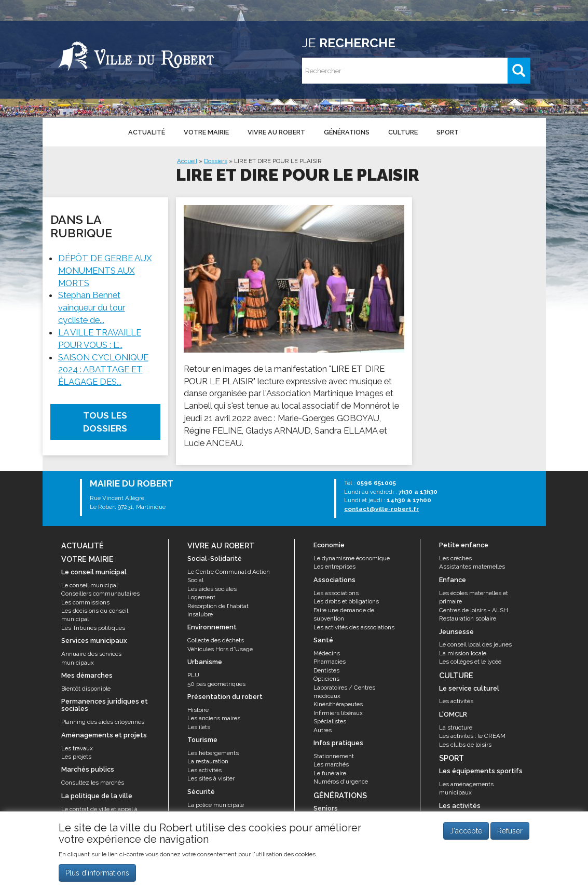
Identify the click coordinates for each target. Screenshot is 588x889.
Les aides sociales (212, 589)
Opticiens (326, 679)
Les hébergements (213, 753)
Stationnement (334, 756)
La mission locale (463, 653)
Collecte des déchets (216, 640)
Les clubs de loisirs (465, 745)
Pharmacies (330, 662)
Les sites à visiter (211, 778)
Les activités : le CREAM (472, 736)
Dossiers (216, 161)
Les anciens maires (214, 718)
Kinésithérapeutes (338, 704)
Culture (403, 132)
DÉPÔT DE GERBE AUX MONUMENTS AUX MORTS (105, 271)
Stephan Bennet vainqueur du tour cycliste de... (92, 307)
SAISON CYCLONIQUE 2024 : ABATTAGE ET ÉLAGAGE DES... (103, 370)
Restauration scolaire (468, 618)
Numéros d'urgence (341, 782)
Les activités (204, 770)
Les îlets (199, 727)
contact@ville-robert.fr (381, 509)
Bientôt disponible (86, 689)
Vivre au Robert (276, 132)
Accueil (187, 161)
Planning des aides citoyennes (103, 722)
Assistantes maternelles (472, 567)
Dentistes (326, 670)
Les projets (76, 757)
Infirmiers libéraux (338, 713)
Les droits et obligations (346, 601)
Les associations (336, 593)
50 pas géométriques (216, 684)
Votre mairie (206, 132)
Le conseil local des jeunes (475, 644)
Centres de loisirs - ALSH (474, 610)
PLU (193, 675)
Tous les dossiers (105, 422)
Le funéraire (330, 773)
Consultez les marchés (93, 783)
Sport (448, 132)
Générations (347, 132)
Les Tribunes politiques (93, 628)
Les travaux (77, 748)
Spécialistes (330, 721)
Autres (323, 730)
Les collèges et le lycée (470, 662)
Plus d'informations (97, 877)
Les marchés (331, 764)
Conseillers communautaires (100, 594)
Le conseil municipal (90, 585)
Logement (201, 597)
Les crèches (455, 558)
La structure (456, 728)
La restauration (208, 761)
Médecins (327, 653)
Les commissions (85, 602)
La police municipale (216, 805)
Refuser (510, 836)
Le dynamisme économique (352, 558)
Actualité (147, 132)
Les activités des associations (354, 627)
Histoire (198, 710)
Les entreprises (334, 567)
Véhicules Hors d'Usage (220, 649)
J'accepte (466, 836)
